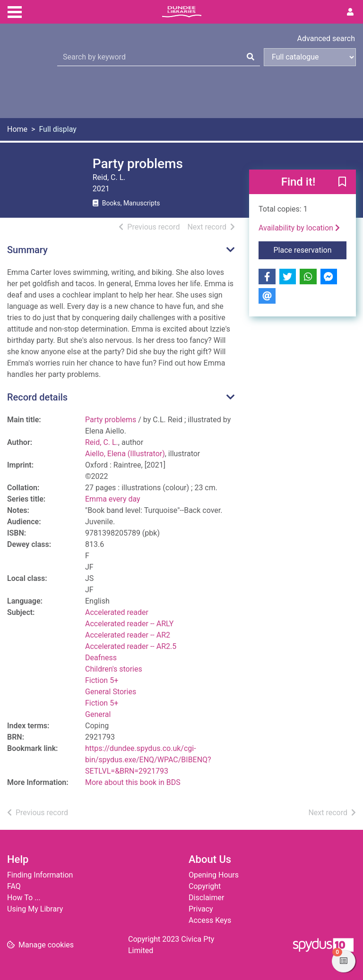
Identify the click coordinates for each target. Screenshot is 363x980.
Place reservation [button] (310, 249)
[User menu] (350, 12)
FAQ (14, 886)
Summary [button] (27, 250)
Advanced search (326, 38)
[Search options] (310, 57)
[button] (342, 182)
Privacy (201, 909)
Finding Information (40, 875)
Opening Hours (214, 875)
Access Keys (210, 920)
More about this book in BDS (133, 782)
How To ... (24, 898)
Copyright (205, 886)
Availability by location (299, 228)
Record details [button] (37, 397)
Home (17, 129)
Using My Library (35, 909)
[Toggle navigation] (15, 11)
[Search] (251, 57)
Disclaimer (206, 898)
